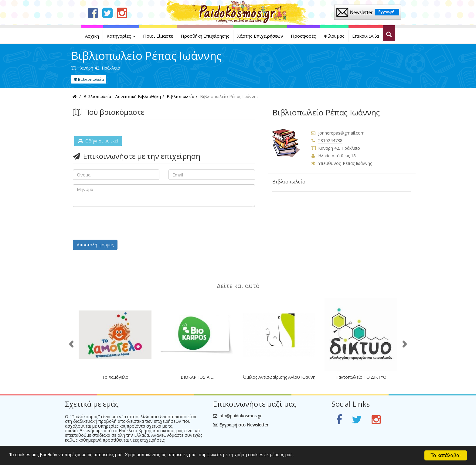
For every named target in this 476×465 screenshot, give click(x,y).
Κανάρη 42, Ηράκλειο (339, 148)
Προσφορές (303, 36)
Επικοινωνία (365, 36)
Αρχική (92, 36)
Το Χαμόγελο (115, 377)
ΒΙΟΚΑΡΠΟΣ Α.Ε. (197, 377)
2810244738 (330, 140)
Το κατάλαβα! (446, 455)
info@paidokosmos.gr (240, 416)
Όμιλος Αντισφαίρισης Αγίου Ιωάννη (279, 377)
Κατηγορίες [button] (121, 36)
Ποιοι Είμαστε (158, 36)
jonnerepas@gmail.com (341, 133)
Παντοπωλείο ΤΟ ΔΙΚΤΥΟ (361, 377)
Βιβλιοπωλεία (89, 79)
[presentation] (119, 223)
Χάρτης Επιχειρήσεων (260, 36)
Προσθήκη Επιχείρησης (205, 36)
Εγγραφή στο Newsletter (241, 425)
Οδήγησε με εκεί (98, 141)
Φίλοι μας (334, 36)
